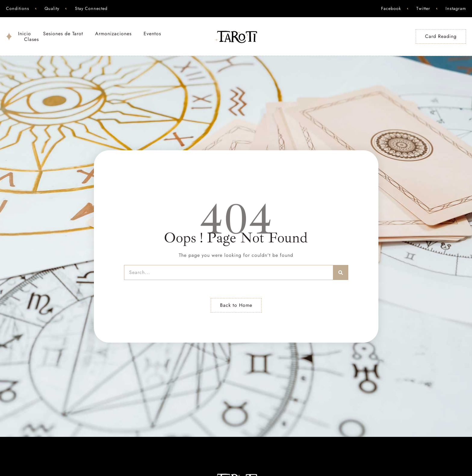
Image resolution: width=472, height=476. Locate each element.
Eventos (152, 34)
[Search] (341, 272)
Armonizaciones (113, 34)
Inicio (25, 34)
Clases (31, 39)
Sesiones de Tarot (63, 34)
